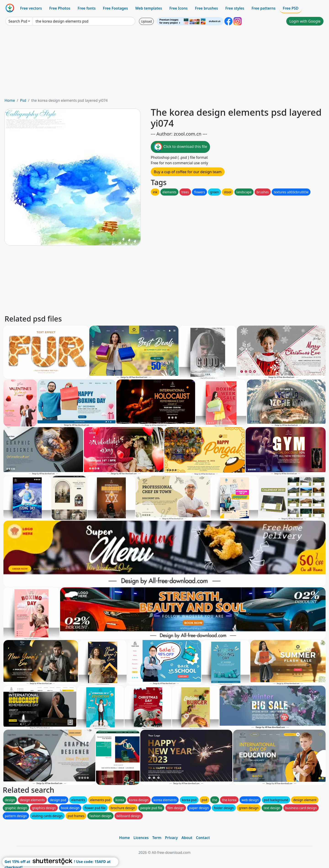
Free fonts (87, 8)
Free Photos (60, 8)
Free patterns (264, 8)
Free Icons (178, 8)
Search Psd (18, 21)
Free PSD (291, 8)
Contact (203, 838)
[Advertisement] (164, 63)
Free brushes (206, 8)
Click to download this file (180, 147)
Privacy (171, 838)
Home (10, 100)
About (187, 838)
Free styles (235, 8)
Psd (23, 100)
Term (157, 838)
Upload (146, 21)
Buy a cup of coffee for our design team (188, 172)
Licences (141, 838)
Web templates (149, 8)
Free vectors (31, 8)
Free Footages (115, 8)
